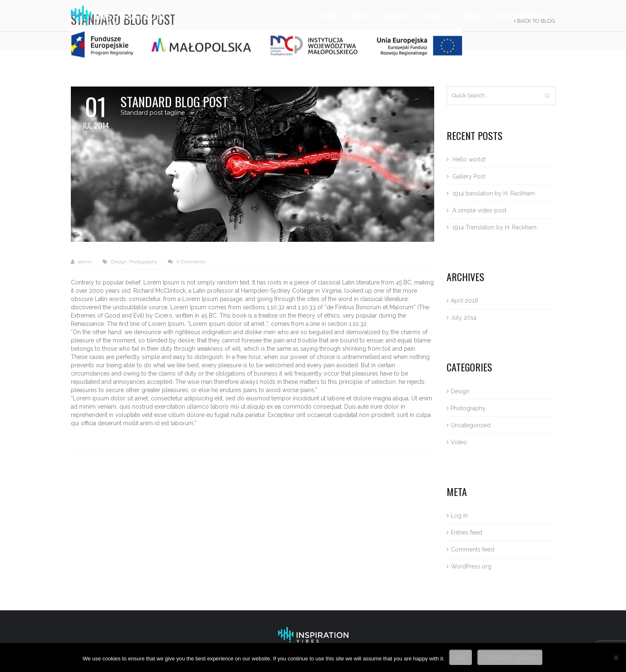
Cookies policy (510, 658)
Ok (461, 658)
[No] (616, 658)
